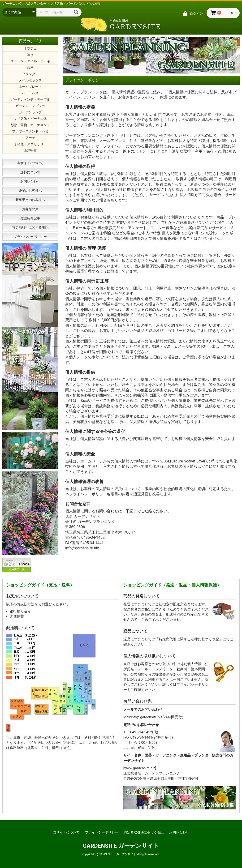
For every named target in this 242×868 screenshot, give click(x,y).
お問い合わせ (30, 181)
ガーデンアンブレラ (30, 106)
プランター (30, 74)
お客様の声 (30, 209)
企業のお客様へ (30, 191)
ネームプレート (30, 87)
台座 (30, 68)
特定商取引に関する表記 (30, 227)
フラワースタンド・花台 (30, 131)
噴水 (30, 55)
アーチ (30, 138)
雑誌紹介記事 (30, 218)
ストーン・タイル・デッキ (30, 61)
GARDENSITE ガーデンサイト (121, 846)
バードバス (30, 93)
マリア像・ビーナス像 (30, 119)
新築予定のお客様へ (30, 200)
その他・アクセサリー (30, 144)
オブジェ (30, 48)
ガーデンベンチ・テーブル (30, 99)
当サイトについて (30, 163)
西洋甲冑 (30, 150)
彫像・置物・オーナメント (30, 125)
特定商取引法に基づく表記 (144, 832)
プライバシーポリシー (30, 237)
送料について (30, 172)
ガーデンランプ (30, 112)
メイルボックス (30, 80)
